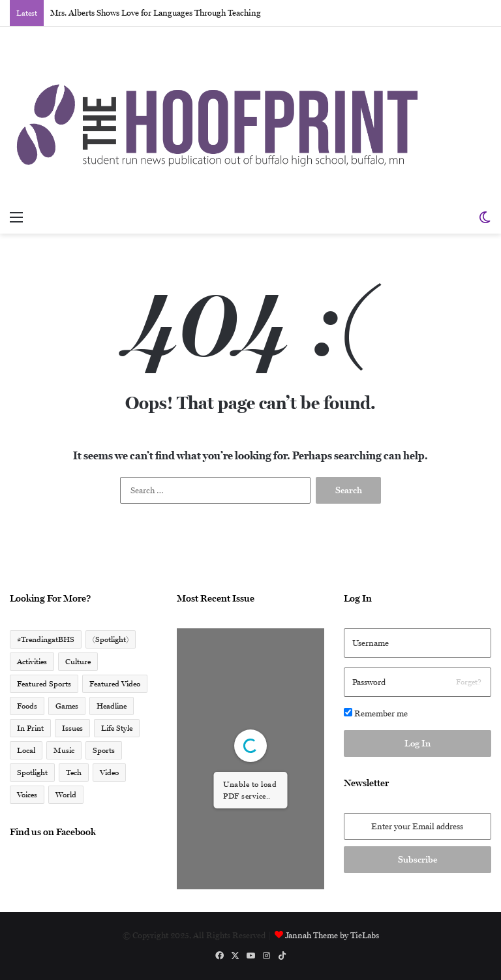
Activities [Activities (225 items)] (32, 662)
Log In (417, 743)
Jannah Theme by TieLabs (332, 935)
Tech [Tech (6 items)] (74, 773)
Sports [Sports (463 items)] (104, 750)
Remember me (376, 713)
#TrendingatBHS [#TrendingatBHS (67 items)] (46, 639)
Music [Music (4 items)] (64, 750)
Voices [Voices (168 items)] (27, 795)
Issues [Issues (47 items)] (72, 728)
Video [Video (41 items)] (109, 773)
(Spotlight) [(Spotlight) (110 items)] (111, 639)
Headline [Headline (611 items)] (112, 706)
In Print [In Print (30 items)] (30, 728)
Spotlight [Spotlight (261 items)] (32, 773)
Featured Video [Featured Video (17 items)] (115, 684)
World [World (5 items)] (66, 795)
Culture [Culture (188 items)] (78, 662)
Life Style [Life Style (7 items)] (117, 728)
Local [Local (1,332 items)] (26, 750)
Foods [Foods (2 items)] (27, 706)
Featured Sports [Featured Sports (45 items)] (44, 684)
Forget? (469, 682)
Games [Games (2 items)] (67, 706)
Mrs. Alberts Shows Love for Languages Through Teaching (156, 13)
